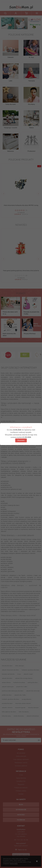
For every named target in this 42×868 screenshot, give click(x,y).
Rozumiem (21, 440)
